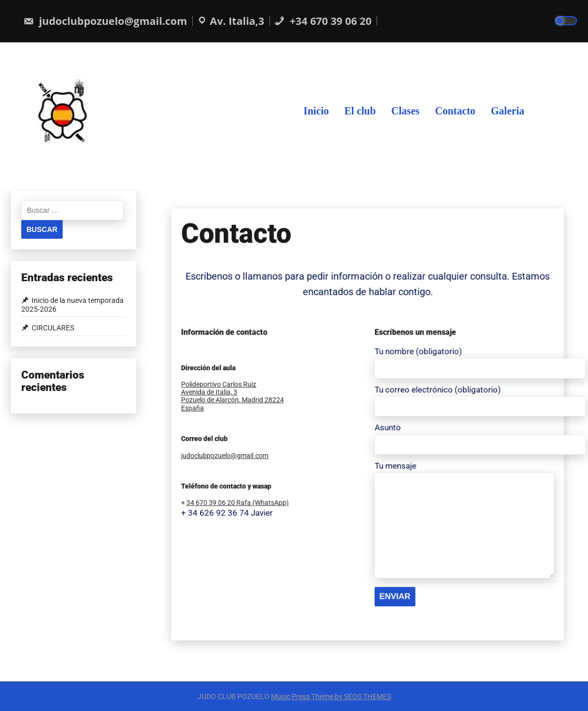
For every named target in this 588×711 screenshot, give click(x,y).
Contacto (455, 110)
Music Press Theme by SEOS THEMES (331, 697)
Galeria (508, 110)
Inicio (316, 110)
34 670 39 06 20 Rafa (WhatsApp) (305, 459)
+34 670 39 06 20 (323, 21)
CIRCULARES (53, 328)
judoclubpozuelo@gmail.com (105, 21)
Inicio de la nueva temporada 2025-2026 (73, 305)
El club (360, 110)
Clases (405, 110)
